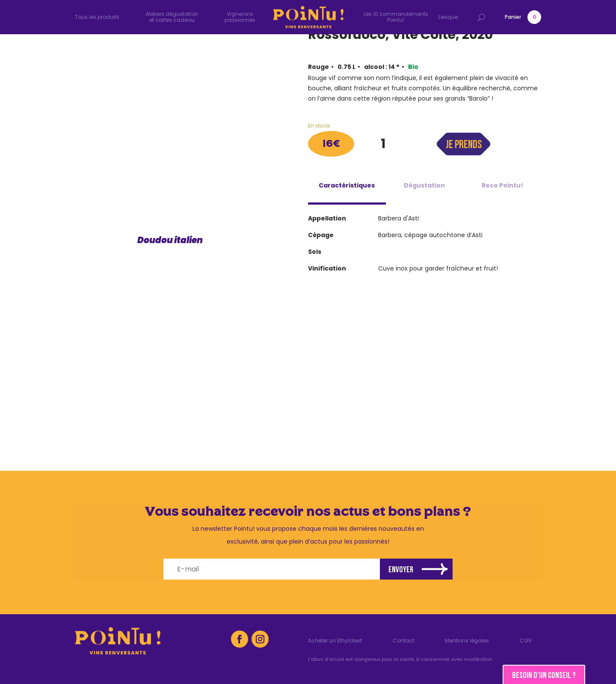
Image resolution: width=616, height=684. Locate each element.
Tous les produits (97, 17)
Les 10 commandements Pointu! (396, 17)
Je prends (464, 145)
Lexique (448, 17)
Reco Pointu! (502, 185)
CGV (526, 641)
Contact (404, 641)
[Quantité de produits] (383, 144)
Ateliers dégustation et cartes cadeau (172, 17)
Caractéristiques (347, 185)
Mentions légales (467, 641)
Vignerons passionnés (240, 17)
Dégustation (424, 185)
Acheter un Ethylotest (335, 641)
